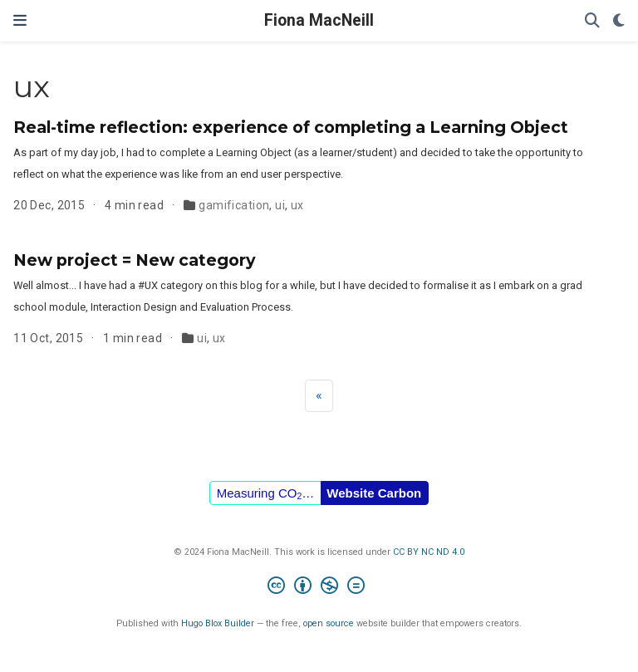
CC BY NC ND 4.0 (429, 552)
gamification (234, 205)
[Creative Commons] (319, 588)
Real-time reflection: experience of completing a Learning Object (291, 127)
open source (329, 623)
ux (297, 205)
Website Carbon (374, 493)
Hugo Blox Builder (218, 623)
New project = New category (135, 260)
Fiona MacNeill (319, 20)
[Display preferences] (619, 21)
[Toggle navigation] (20, 20)
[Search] (592, 21)
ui (280, 205)
